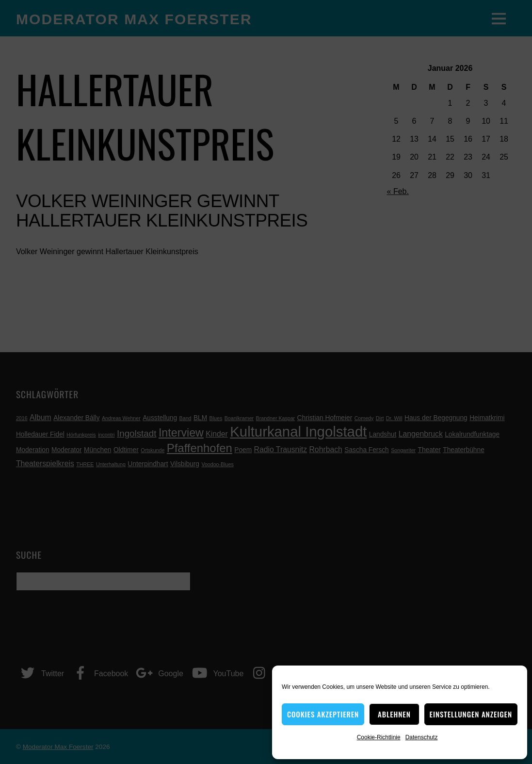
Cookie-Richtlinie (379, 737)
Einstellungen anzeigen (471, 714)
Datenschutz (422, 737)
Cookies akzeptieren (323, 714)
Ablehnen (394, 714)
